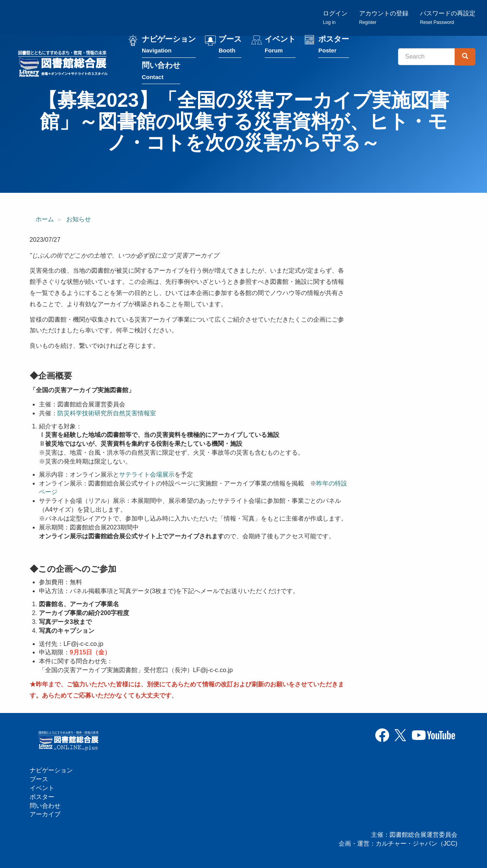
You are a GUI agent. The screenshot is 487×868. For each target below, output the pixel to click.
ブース (230, 46)
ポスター (334, 46)
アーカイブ (45, 814)
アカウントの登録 (384, 18)
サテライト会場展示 (147, 474)
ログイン (335, 18)
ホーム (45, 219)
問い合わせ (161, 72)
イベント (280, 46)
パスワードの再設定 (448, 18)
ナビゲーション (169, 46)
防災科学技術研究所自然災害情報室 (107, 413)
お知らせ (79, 219)
